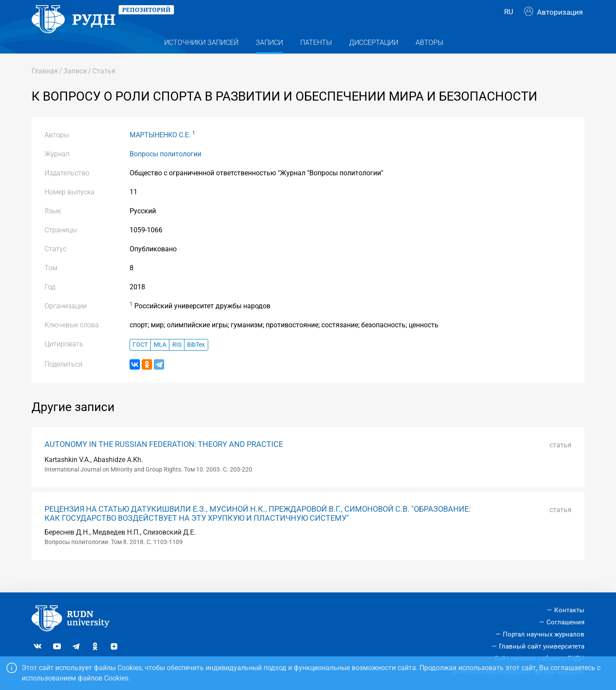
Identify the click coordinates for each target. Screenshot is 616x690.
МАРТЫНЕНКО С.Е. (160, 150)
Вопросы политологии (165, 169)
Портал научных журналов (544, 634)
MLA (160, 360)
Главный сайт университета (542, 646)
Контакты (569, 610)
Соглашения (565, 622)
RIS (177, 360)
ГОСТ (140, 360)
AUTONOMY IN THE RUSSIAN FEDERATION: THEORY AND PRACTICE (164, 460)
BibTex (196, 360)
